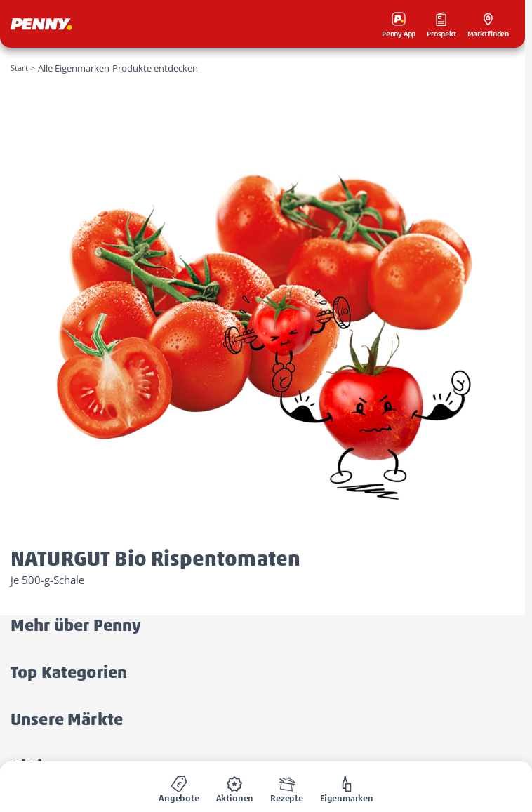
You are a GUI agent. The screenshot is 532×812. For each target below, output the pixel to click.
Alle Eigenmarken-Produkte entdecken (118, 68)
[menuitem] (179, 787)
